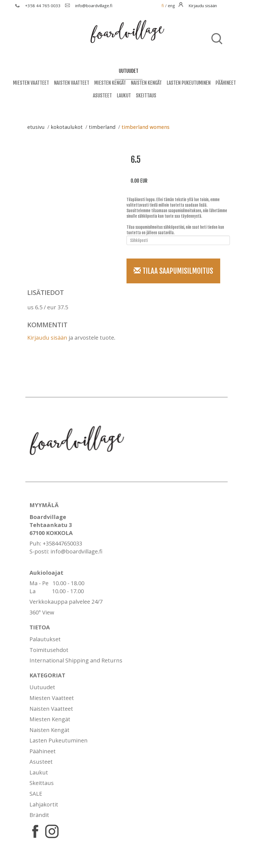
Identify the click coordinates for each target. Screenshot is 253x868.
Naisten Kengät (146, 83)
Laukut (124, 95)
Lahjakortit (44, 804)
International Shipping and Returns (76, 660)
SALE (36, 794)
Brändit (39, 815)
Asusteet (102, 95)
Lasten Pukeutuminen (189, 83)
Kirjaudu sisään (47, 338)
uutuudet (129, 71)
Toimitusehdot (49, 650)
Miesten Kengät (110, 83)
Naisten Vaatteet (72, 83)
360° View (42, 612)
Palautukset (45, 639)
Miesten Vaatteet (31, 83)
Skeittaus (146, 95)
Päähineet (226, 83)
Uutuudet (42, 687)
